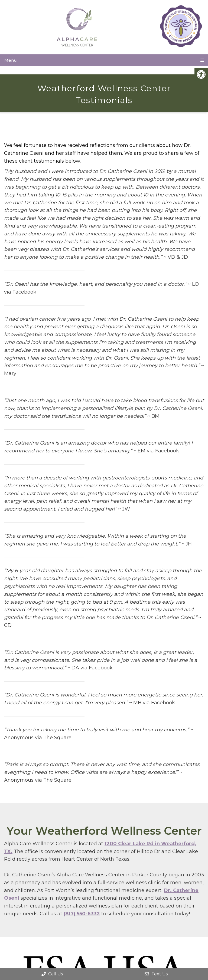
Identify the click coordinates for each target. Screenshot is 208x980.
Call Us (52, 974)
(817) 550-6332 (82, 914)
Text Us (156, 974)
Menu (11, 60)
